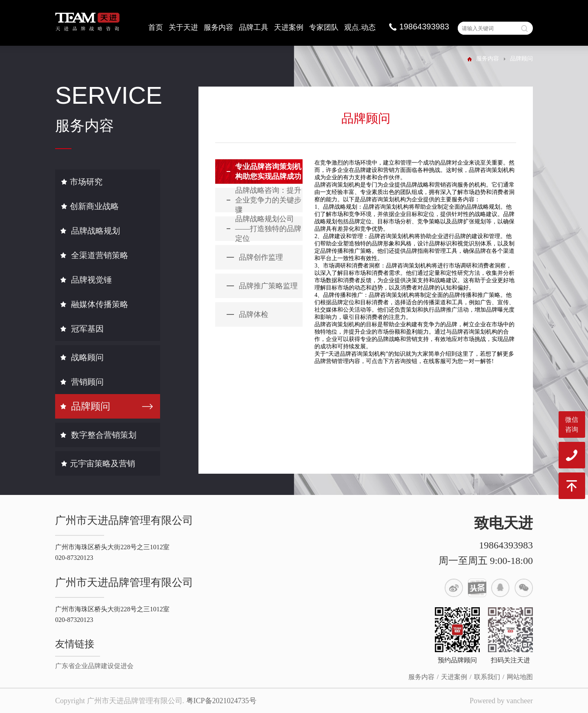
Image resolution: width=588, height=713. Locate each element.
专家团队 (324, 27)
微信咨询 (572, 424)
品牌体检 (254, 314)
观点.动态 (360, 27)
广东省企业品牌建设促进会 (94, 666)
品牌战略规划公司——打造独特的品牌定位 (268, 229)
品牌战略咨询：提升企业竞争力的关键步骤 (268, 200)
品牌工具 (254, 27)
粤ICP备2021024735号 (221, 701)
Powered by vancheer (501, 701)
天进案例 (289, 27)
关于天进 (183, 27)
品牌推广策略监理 (268, 286)
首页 (156, 27)
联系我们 (487, 677)
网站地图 (520, 677)
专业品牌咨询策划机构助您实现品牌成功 (268, 172)
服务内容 (218, 27)
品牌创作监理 (261, 257)
